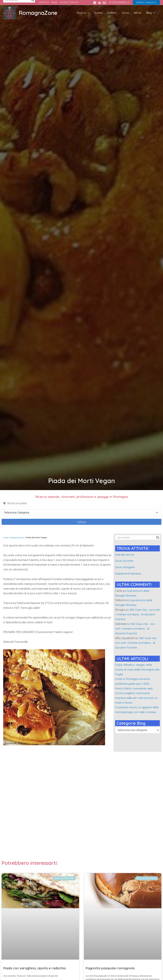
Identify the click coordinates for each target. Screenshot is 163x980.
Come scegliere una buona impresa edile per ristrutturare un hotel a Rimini (137, 698)
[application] (93, 13)
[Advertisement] (81, 808)
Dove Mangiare (125, 567)
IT (159, 13)
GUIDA (54, 2)
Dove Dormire (124, 561)
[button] (146, 2)
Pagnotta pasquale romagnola (110, 968)
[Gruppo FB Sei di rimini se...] (99, 3)
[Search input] (136, 537)
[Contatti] (104, 3)
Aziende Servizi (125, 555)
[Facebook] (95, 3)
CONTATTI (44, 2)
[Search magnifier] (158, 537)
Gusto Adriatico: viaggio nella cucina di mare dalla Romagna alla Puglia (136, 669)
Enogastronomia (17, 537)
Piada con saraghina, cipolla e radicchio (35, 968)
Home (6, 537)
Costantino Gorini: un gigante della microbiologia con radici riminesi (135, 712)
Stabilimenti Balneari (129, 574)
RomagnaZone (38, 13)
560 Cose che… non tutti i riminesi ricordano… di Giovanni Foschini (135, 614)
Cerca (81, 522)
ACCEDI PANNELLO (119, 2)
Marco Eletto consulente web (134, 688)
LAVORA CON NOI (69, 2)
